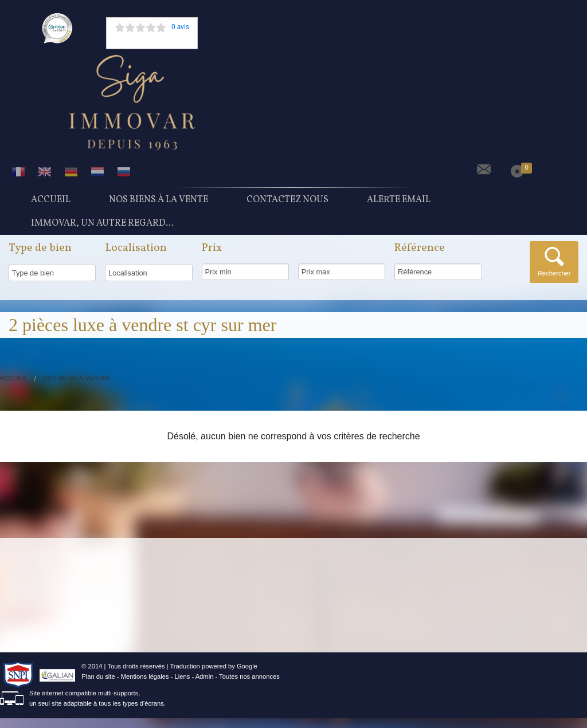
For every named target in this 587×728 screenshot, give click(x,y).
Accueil (51, 202)
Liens (183, 686)
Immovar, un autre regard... (102, 231)
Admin (205, 686)
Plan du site (98, 686)
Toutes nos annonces (249, 686)
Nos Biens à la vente (159, 202)
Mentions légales (145, 686)
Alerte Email (399, 202)
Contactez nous (287, 202)
